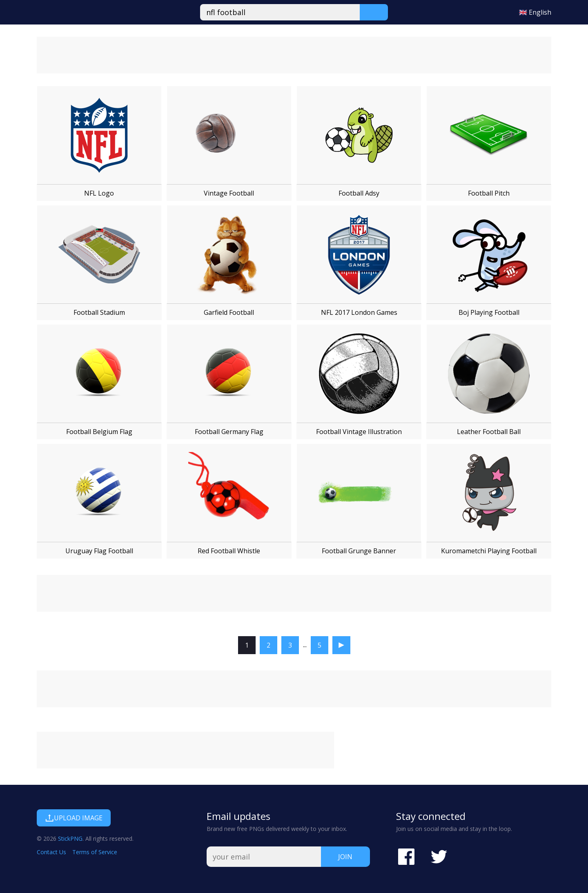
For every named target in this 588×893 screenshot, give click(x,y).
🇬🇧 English (535, 12)
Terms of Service (95, 852)
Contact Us (51, 852)
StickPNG (70, 838)
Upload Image (74, 818)
